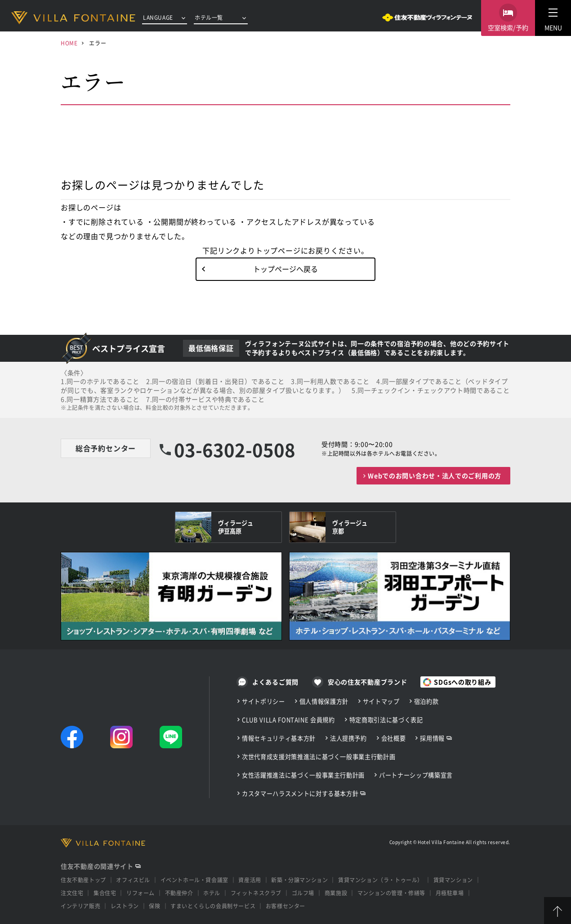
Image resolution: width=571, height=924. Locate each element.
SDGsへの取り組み (462, 682)
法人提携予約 (348, 738)
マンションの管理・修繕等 (391, 893)
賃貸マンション (453, 880)
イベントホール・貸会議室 (194, 880)
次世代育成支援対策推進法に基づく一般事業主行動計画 (319, 757)
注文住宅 (72, 893)
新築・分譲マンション (299, 880)
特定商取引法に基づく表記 (386, 720)
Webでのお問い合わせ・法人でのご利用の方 (435, 475)
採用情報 (432, 738)
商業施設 (336, 893)
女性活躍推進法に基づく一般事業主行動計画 (303, 775)
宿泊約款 (426, 701)
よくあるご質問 (275, 682)
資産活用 (250, 880)
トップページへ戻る (285, 269)
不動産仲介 (179, 893)
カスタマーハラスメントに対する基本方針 (300, 793)
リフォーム (141, 893)
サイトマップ (381, 701)
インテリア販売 (80, 906)
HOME (69, 43)
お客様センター (285, 906)
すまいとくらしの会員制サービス (213, 906)
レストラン (125, 906)
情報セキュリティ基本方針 (279, 738)
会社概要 (394, 738)
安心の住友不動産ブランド (367, 682)
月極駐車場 (450, 893)
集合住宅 (105, 893)
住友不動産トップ (83, 880)
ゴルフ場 (303, 893)
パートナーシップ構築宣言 (416, 775)
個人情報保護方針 (324, 701)
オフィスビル (133, 880)
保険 (154, 906)
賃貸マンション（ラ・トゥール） (381, 880)
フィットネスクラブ (256, 893)
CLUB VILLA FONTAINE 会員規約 (288, 720)
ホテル (212, 893)
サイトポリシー (263, 701)
